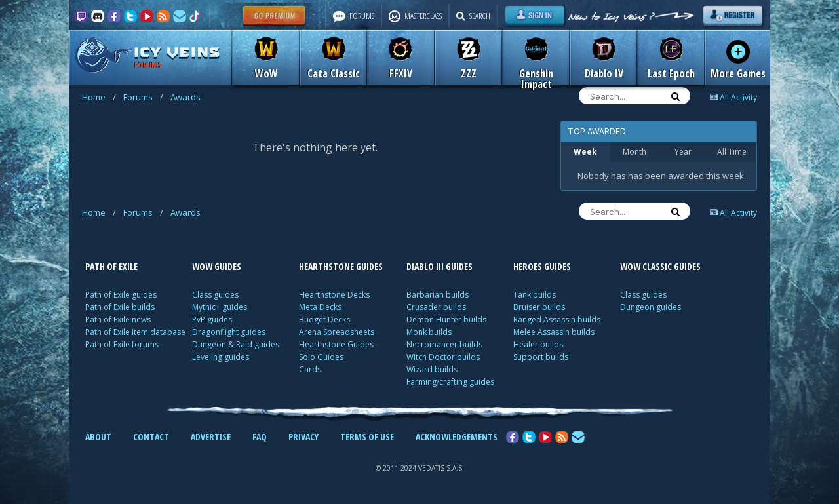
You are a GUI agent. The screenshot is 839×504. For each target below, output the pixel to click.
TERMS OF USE (367, 437)
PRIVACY (303, 437)
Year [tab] (683, 152)
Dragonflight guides (229, 332)
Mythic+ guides (220, 307)
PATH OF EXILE (111, 266)
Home (99, 97)
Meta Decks (320, 307)
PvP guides (212, 320)
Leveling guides (221, 357)
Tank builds (535, 295)
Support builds (541, 357)
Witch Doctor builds (443, 357)
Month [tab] (634, 152)
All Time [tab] (732, 152)
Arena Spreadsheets (337, 332)
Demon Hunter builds (446, 320)
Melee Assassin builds (554, 332)
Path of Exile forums (122, 344)
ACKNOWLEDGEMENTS (457, 437)
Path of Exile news (118, 320)
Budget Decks (324, 320)
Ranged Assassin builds (557, 320)
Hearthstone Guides (336, 344)
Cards (310, 369)
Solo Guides (321, 357)
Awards (185, 97)
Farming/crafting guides (450, 382)
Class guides (215, 295)
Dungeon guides (651, 307)
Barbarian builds (438, 295)
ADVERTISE (211, 437)
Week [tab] (585, 152)
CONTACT (151, 437)
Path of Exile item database (135, 332)
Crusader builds (436, 307)
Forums (143, 97)
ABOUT (98, 437)
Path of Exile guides (121, 295)
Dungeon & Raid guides (236, 344)
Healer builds (538, 344)
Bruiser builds (539, 307)
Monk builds (429, 332)
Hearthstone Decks (334, 295)
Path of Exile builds (120, 307)
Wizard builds (432, 369)
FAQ (260, 437)
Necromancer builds (444, 344)
